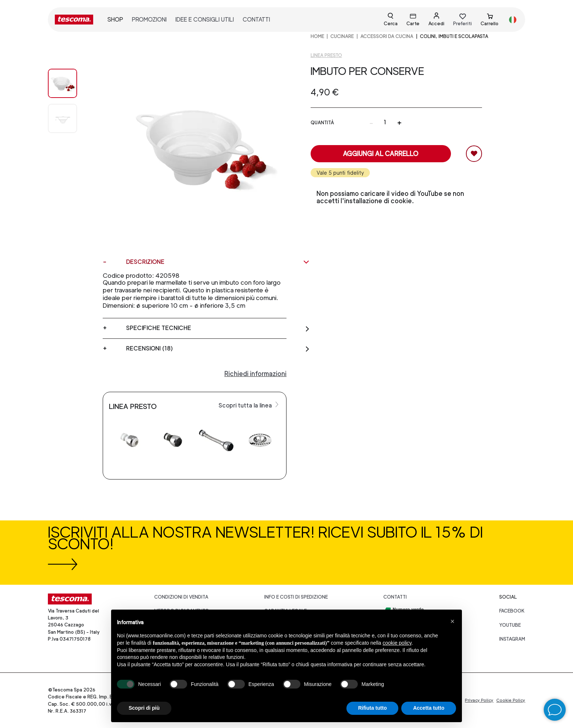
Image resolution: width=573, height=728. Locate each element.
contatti (256, 20)
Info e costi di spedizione (296, 597)
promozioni (149, 20)
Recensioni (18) (218, 349)
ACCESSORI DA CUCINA (387, 36)
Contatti (395, 597)
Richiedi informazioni (255, 374)
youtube (510, 625)
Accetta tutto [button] (429, 708)
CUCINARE (342, 36)
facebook (512, 611)
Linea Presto (326, 55)
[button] (452, 621)
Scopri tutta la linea (249, 405)
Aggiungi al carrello (381, 154)
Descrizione (218, 262)
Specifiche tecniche (218, 328)
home (317, 36)
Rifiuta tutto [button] (373, 708)
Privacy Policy (479, 700)
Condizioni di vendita (181, 597)
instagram (512, 639)
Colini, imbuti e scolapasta (454, 36)
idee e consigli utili (205, 20)
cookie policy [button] (397, 643)
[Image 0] (70, 83)
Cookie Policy (511, 700)
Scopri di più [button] (144, 708)
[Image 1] (70, 118)
